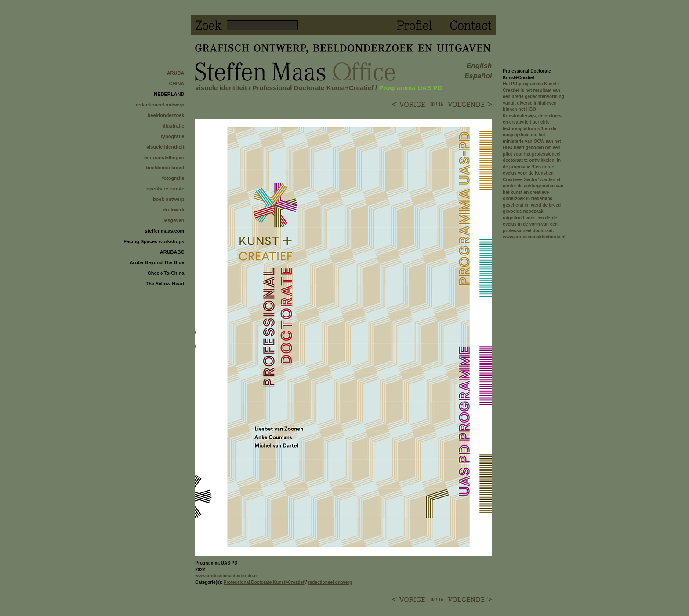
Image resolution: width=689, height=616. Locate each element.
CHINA (177, 84)
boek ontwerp (169, 199)
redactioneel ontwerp (160, 105)
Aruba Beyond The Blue (157, 262)
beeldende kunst (165, 168)
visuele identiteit (165, 147)
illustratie (173, 126)
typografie (172, 136)
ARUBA (176, 73)
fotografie (173, 178)
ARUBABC (172, 252)
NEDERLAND (169, 94)
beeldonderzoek (166, 115)
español (478, 76)
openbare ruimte (165, 189)
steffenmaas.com (164, 231)
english (479, 66)
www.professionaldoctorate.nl (226, 576)
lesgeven (174, 220)
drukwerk (173, 210)
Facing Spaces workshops (154, 241)
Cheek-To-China (166, 273)
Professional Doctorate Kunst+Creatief (313, 88)
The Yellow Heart (165, 284)
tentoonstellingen (164, 157)
